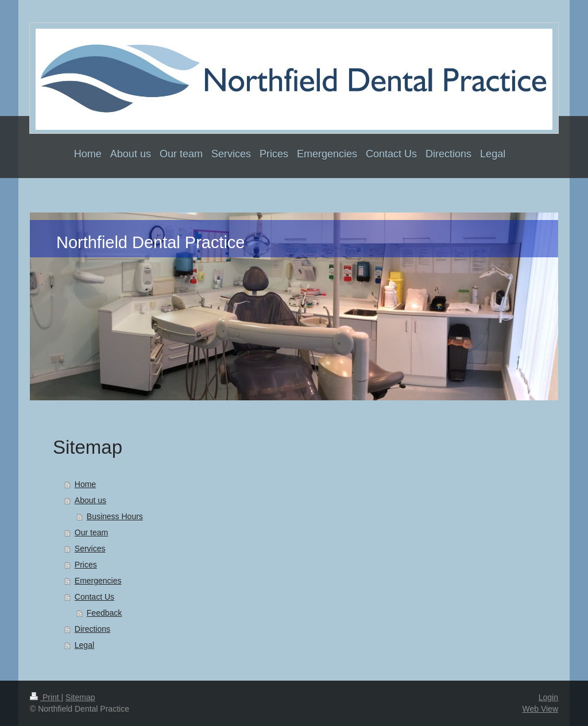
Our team (91, 532)
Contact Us (94, 597)
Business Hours (115, 516)
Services (90, 549)
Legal (84, 645)
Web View (540, 709)
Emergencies (98, 581)
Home (85, 484)
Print (46, 697)
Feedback (104, 613)
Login (548, 697)
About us (90, 500)
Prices (86, 565)
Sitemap (80, 697)
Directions (92, 629)
